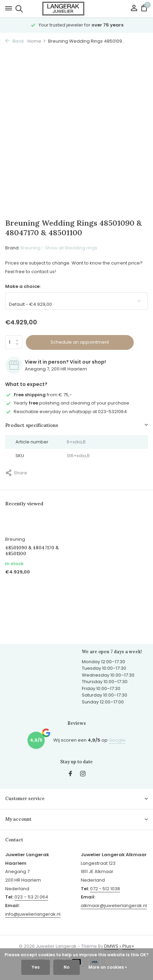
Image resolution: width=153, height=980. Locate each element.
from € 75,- (39, 395)
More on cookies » (108, 967)
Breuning (31, 248)
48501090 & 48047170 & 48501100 (32, 551)
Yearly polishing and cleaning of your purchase (67, 403)
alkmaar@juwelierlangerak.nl (114, 906)
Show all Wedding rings (71, 248)
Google (117, 740)
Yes (36, 967)
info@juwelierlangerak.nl (33, 914)
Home (37, 41)
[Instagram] (83, 774)
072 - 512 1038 (105, 889)
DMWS (111, 946)
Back (15, 41)
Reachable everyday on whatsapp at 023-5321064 (66, 412)
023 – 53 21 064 (31, 897)
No (67, 967)
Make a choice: (23, 286)
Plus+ (128, 946)
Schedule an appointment (80, 342)
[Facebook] (70, 774)
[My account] (134, 9)
